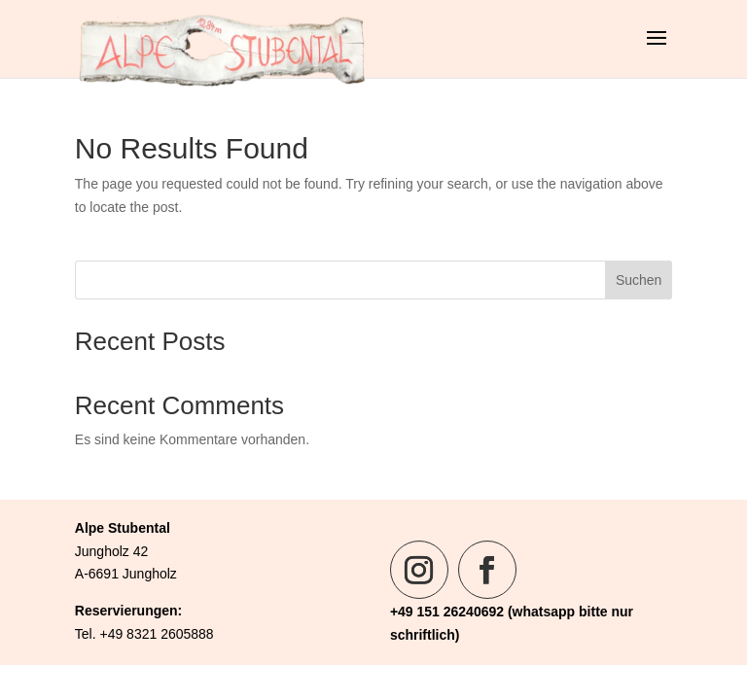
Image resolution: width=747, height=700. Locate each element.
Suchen (639, 280)
